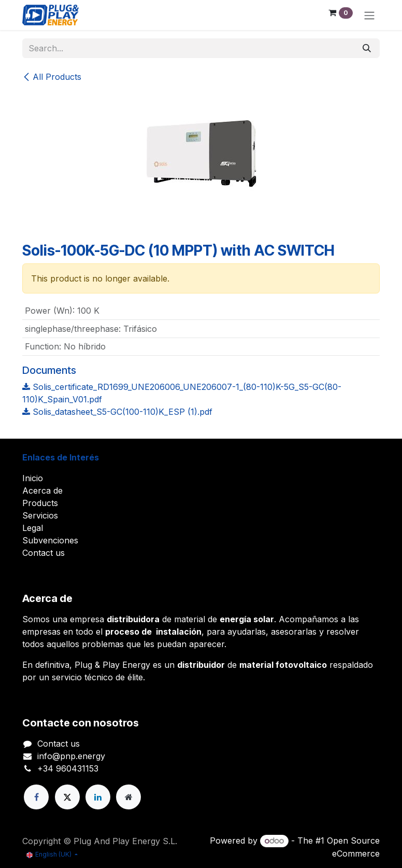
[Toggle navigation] (369, 15)
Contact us (44, 553)
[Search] (367, 48)
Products (40, 503)
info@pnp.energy (71, 756)
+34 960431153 (68, 768)
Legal (33, 528)
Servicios (40, 515)
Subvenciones (50, 540)
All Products (52, 77)
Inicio (33, 478)
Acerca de (42, 491)
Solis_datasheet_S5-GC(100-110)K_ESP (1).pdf (117, 412)
